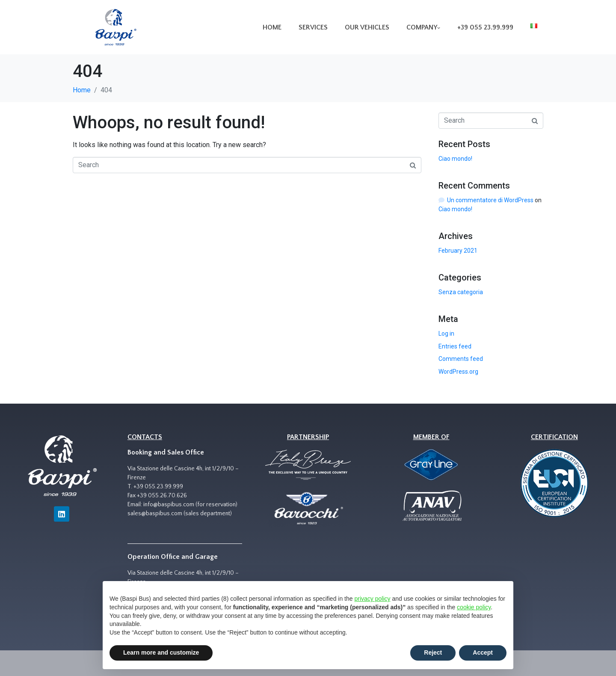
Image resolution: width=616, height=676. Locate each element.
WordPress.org (458, 372)
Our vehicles (367, 27)
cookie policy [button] (474, 607)
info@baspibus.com (169, 505)
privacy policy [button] (372, 599)
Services (313, 27)
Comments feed (461, 359)
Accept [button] (483, 652)
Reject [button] (433, 652)
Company (423, 27)
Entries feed (455, 346)
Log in (446, 334)
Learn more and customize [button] (161, 652)
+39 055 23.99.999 (485, 27)
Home (272, 27)
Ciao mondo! (455, 159)
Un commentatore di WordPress (490, 200)
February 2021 (458, 251)
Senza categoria (461, 292)
